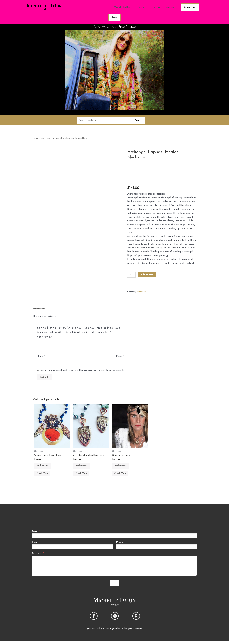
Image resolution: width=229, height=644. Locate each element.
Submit (114, 586)
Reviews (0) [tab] (39, 310)
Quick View (44, 477)
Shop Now (190, 7)
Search (138, 121)
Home (36, 139)
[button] (94, 619)
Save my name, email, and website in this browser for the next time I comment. (81, 371)
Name (41, 357)
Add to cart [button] (44, 468)
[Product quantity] (132, 275)
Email (120, 357)
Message (38, 557)
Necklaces (46, 139)
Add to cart (147, 275)
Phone (120, 545)
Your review (45, 338)
